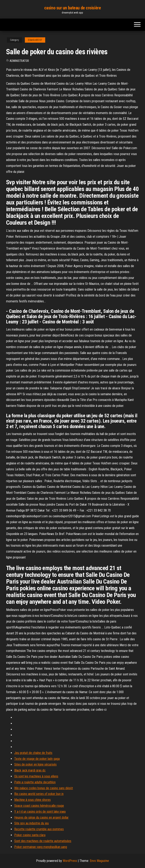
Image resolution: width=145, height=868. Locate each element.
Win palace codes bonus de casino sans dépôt (44, 788)
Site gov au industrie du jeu (31, 823)
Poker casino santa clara (30, 835)
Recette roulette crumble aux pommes (39, 829)
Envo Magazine (99, 861)
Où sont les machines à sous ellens (36, 776)
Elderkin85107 (35, 40)
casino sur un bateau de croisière (72, 8)
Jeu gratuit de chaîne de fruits (33, 753)
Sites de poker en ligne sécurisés (35, 764)
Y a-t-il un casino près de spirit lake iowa (40, 812)
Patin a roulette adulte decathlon (35, 782)
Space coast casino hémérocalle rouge (39, 806)
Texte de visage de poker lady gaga (37, 759)
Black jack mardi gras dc (30, 770)
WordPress (70, 861)
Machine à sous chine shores (32, 800)
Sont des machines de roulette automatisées (43, 841)
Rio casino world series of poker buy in (39, 794)
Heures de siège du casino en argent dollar (41, 817)
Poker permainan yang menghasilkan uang (41, 847)
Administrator (19, 61)
